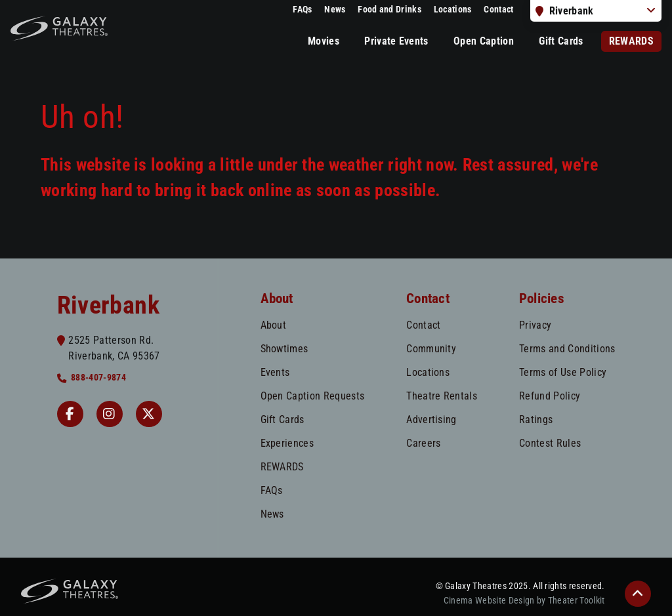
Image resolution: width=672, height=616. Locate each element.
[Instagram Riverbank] (110, 414)
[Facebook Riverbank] (70, 414)
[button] (638, 594)
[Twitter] (149, 414)
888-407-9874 (98, 378)
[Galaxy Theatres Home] (59, 28)
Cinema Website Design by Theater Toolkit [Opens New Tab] (524, 601)
